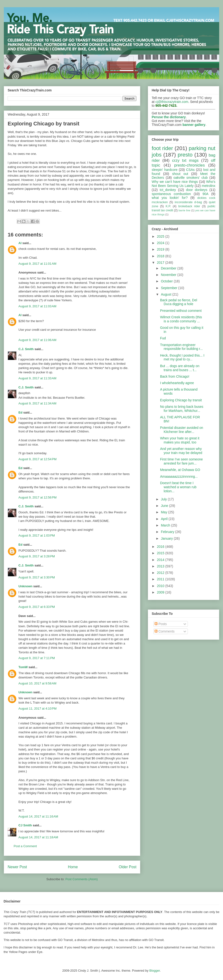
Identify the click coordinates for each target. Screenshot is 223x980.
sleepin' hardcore (165, 170)
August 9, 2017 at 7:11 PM (37, 658)
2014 (161, 560)
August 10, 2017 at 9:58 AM (37, 683)
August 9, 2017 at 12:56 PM (37, 497)
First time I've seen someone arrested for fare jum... (181, 461)
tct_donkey (168, 190)
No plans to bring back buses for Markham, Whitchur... (182, 409)
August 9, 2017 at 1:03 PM (37, 535)
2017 (161, 263)
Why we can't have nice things (175, 182)
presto (185, 155)
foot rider (162, 148)
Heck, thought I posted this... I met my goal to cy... (182, 357)
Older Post (128, 867)
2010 (161, 586)
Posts (161, 624)
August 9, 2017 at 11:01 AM (37, 264)
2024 (161, 243)
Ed (20, 412)
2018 (161, 256)
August (166, 294)
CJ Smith (25, 825)
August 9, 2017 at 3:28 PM (37, 556)
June (165, 506)
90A (205, 194)
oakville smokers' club (191, 178)
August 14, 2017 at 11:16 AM (38, 816)
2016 (161, 547)
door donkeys (197, 190)
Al (20, 243)
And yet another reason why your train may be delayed (181, 451)
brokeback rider (189, 206)
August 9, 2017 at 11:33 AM (37, 378)
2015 (161, 553)
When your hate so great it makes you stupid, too (180, 440)
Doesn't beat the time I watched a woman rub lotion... (178, 487)
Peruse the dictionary (169, 117)
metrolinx (209, 186)
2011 (161, 579)
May (164, 512)
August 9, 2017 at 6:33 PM (37, 607)
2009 (161, 592)
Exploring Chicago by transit (181, 400)
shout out (180, 174)
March (166, 525)
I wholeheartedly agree (177, 383)
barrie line (184, 210)
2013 (161, 566)
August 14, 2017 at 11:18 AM (38, 837)
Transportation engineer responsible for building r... (181, 347)
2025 (161, 236)
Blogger (155, 971)
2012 (161, 573)
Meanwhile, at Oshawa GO (180, 470)
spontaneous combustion (171, 194)
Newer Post (17, 867)
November (169, 275)
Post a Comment (25, 846)
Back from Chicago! (175, 376)
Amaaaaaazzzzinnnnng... (179, 476)
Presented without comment (181, 311)
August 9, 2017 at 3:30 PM (37, 577)
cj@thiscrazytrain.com (172, 102)
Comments (165, 631)
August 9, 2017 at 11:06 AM (37, 340)
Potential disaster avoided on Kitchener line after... (182, 430)
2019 (161, 249)
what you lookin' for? (170, 198)
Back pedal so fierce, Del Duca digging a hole (179, 302)
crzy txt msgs (185, 160)
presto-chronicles (190, 165)
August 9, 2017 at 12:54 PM (37, 459)
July (164, 499)
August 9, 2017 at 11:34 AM (37, 403)
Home (73, 867)
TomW (23, 667)
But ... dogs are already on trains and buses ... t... (180, 368)
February (168, 532)
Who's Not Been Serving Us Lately (184, 184)
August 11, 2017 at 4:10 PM (37, 708)
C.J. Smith (26, 349)
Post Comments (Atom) (81, 879)
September (169, 288)
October (167, 281)
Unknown (25, 586)
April (165, 519)
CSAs (190, 170)
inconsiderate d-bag (188, 202)
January (167, 538)
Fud (163, 338)
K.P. (168, 206)
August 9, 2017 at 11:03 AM (37, 306)
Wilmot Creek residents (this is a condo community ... (181, 319)
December (169, 268)
